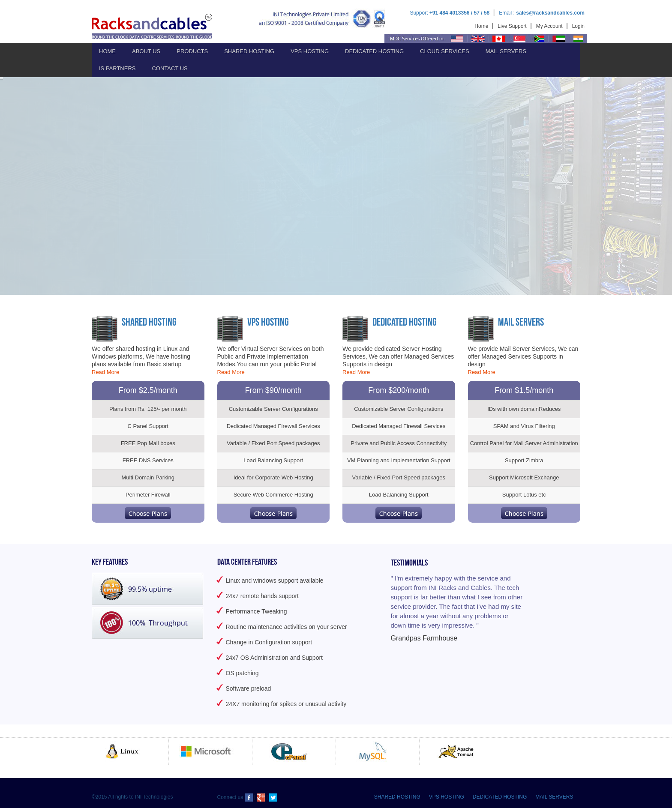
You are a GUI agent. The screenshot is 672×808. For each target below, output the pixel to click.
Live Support (513, 26)
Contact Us (169, 68)
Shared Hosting (249, 51)
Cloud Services (445, 51)
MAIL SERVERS (554, 797)
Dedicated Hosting (374, 51)
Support (450, 13)
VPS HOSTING (447, 797)
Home (482, 26)
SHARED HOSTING (397, 797)
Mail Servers (506, 51)
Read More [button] (105, 372)
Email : (542, 13)
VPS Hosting (310, 51)
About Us (146, 51)
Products (192, 51)
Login (578, 26)
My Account (550, 26)
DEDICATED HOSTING (500, 797)
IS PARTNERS (117, 68)
